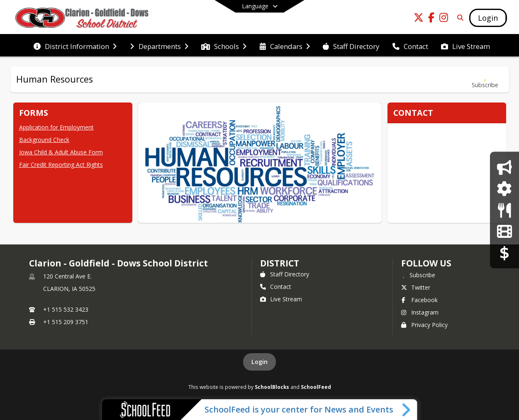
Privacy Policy (424, 325)
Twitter (416, 287)
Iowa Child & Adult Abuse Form (61, 152)
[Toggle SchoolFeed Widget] (407, 410)
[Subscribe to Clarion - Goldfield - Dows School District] (418, 275)
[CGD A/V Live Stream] (504, 231)
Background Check (44, 140)
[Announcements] (504, 167)
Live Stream (281, 299)
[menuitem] (75, 46)
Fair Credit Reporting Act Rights (61, 165)
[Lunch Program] (504, 210)
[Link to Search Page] (459, 18)
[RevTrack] (504, 253)
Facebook (419, 300)
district (280, 263)
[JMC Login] (504, 189)
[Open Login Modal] (488, 18)
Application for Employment (56, 127)
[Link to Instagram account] (443, 19)
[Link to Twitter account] (419, 19)
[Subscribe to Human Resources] (485, 79)
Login (259, 362)
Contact (276, 287)
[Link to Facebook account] (431, 19)
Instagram (420, 312)
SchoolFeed (316, 387)
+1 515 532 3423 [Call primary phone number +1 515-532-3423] (66, 309)
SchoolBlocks (272, 387)
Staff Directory (285, 274)
